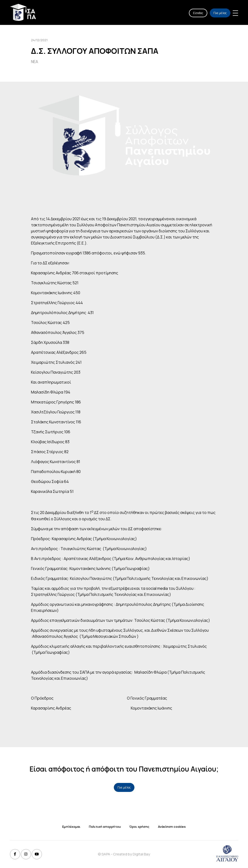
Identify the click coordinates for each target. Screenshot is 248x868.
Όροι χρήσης (139, 827)
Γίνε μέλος (220, 13)
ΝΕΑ (35, 62)
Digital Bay (141, 854)
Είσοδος (198, 13)
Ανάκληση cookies (172, 827)
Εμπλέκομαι (71, 827)
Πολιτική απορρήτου (105, 827)
